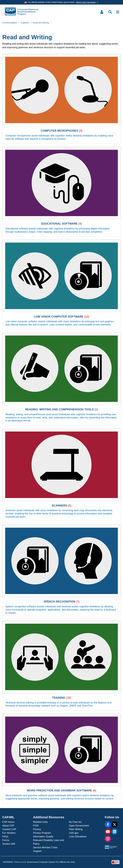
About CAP (8, 826)
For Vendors (9, 833)
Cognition (25, 23)
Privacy (37, 829)
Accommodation (10, 23)
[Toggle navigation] (118, 12)
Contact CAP (9, 829)
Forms (6, 840)
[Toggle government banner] (61, 2)
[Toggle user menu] (102, 12)
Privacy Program (42, 833)
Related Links (40, 822)
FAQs (5, 837)
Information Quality (43, 837)
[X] (115, 824)
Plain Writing (76, 829)
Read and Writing (41, 23)
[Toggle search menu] (110, 12)
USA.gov (74, 833)
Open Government (79, 826)
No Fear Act (75, 822)
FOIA (36, 826)
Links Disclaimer (78, 837)
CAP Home (8, 822)
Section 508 (9, 844)
